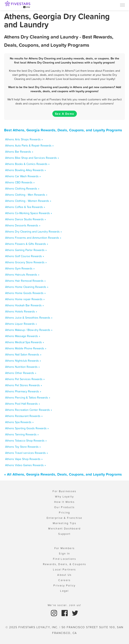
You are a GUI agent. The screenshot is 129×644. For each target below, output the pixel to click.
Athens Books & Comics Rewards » (27, 164)
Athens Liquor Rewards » (21, 324)
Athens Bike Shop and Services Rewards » (32, 158)
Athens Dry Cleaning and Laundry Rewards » (33, 232)
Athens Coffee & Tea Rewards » (25, 207)
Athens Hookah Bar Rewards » (24, 305)
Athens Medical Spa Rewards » (25, 342)
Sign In (64, 554)
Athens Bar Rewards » (19, 152)
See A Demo (65, 114)
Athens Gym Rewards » (20, 268)
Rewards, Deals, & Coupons (65, 564)
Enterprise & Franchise (64, 518)
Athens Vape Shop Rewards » (24, 459)
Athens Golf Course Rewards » (25, 256)
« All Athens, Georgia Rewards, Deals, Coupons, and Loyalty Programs (63, 474)
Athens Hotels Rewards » (21, 311)
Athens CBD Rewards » (20, 182)
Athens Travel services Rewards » (26, 453)
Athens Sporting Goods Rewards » (27, 428)
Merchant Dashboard (64, 529)
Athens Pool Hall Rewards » (22, 404)
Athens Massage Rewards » (23, 336)
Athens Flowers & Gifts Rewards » (27, 244)
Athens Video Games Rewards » (25, 465)
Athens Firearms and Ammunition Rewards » (33, 238)
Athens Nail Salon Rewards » (23, 354)
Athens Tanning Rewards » (22, 434)
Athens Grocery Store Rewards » (26, 262)
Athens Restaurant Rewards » (24, 416)
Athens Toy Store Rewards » (23, 447)
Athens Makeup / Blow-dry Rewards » (29, 330)
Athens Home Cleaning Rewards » (27, 287)
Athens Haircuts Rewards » (22, 275)
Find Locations (64, 559)
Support (64, 534)
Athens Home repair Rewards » (25, 299)
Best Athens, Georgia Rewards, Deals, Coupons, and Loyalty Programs (63, 130)
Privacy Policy (64, 586)
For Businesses (64, 491)
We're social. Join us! (64, 605)
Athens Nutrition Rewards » (22, 367)
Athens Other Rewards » (21, 373)
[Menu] (122, 5)
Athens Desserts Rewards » (23, 225)
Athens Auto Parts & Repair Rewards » (29, 145)
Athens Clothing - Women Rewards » (28, 201)
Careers (64, 580)
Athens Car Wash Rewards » (23, 176)
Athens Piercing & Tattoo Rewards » (28, 398)
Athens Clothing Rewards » (22, 189)
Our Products (64, 507)
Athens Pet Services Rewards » (25, 379)
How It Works (64, 502)
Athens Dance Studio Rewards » (25, 219)
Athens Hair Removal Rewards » (25, 281)
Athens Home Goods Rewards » (25, 293)
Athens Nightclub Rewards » (23, 361)
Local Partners (64, 570)
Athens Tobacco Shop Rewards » (26, 441)
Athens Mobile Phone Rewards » (26, 348)
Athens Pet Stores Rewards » (24, 385)
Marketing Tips (64, 523)
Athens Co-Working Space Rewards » (29, 213)
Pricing (64, 513)
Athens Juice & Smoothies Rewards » (29, 318)
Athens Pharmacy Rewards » (23, 391)
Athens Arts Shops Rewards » (24, 139)
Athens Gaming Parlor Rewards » (26, 250)
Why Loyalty (64, 497)
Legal (64, 591)
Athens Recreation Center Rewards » (29, 410)
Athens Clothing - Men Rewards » (26, 195)
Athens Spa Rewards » (19, 422)
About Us (64, 575)
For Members (64, 548)
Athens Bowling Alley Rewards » (25, 170)
